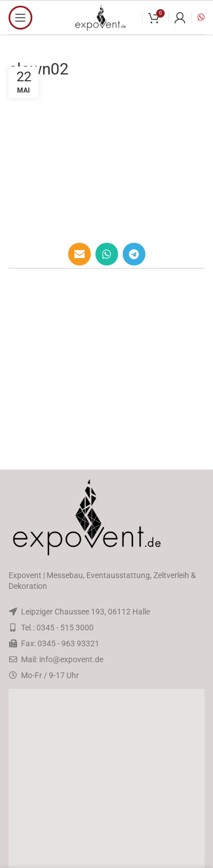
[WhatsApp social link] (107, 254)
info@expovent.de (71, 659)
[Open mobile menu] (20, 18)
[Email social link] (80, 254)
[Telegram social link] (134, 254)
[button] (107, 780)
